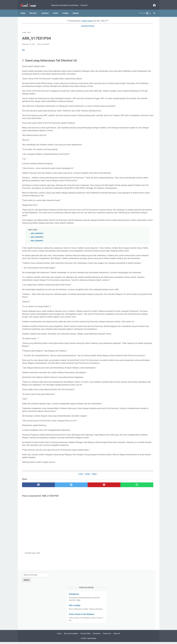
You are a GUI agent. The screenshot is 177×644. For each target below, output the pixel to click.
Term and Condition (71, 636)
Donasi (77, 9)
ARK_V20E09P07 (37, 264)
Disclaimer (97, 636)
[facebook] (153, 3)
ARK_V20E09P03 (37, 260)
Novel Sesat (92, 640)
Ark (23, 48)
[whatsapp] (100, 550)
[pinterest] (78, 550)
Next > (74, 540)
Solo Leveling (127, 50)
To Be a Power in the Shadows (134, 61)
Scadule (47, 9)
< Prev (59, 540)
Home (24, 9)
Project (35, 9)
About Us (117, 636)
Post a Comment (43, 42)
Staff (57, 9)
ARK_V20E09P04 (37, 257)
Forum (67, 9)
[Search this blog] (133, 20)
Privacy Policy (85, 636)
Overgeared (126, 39)
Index (67, 540)
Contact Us (107, 636)
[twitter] (55, 550)
